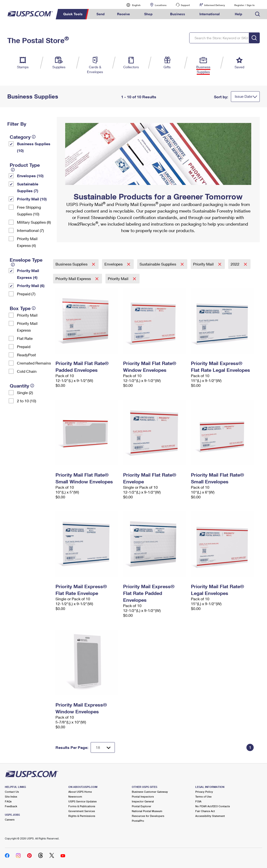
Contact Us (12, 792)
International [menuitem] (210, 14)
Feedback (11, 806)
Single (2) (25, 392)
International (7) (30, 230)
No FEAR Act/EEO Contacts (213, 806)
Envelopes (114, 264)
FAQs (8, 801)
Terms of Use (203, 796)
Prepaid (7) (26, 294)
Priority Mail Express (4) (27, 242)
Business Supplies (72, 264)
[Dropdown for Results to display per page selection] (103, 747)
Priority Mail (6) (31, 286)
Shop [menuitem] (148, 14)
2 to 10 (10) (27, 401)
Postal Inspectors (143, 796)
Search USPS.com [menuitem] (258, 14)
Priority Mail (27, 315)
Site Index (11, 796)
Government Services (82, 811)
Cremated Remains (34, 363)
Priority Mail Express (27, 327)
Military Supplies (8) (34, 222)
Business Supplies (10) (34, 147)
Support (185, 5)
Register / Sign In (244, 5)
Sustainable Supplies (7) (28, 187)
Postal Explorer (141, 806)
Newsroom (75, 796)
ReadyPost (26, 355)
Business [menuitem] (178, 14)
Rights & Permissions (82, 816)
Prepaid (24, 346)
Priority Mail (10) (32, 199)
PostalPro (138, 821)
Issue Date (243, 96)
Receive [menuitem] (123, 14)
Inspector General (143, 801)
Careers (10, 819)
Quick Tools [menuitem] (73, 14)
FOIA (198, 801)
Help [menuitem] (239, 14)
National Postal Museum (147, 811)
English (131, 5)
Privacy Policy (204, 792)
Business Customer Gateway (150, 792)
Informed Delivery (215, 5)
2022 (236, 264)
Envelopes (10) (30, 176)
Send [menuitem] (101, 14)
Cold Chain (27, 371)
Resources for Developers (148, 816)
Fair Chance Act (205, 811)
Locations (161, 5)
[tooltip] (34, 137)
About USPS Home (80, 792)
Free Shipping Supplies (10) (29, 210)
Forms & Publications (82, 806)
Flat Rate (25, 338)
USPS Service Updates (82, 801)
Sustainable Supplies (158, 264)
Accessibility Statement (210, 816)
